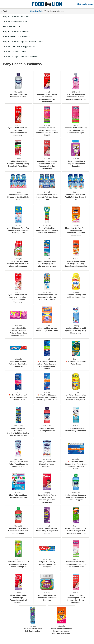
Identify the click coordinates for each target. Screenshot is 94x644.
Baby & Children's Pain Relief (16, 32)
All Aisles (34, 11)
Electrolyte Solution (12, 27)
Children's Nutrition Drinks (15, 52)
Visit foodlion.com (85, 4)
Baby (41, 11)
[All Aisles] (47, 4)
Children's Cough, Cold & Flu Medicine (20, 57)
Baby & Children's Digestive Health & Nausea (23, 42)
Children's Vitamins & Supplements (19, 47)
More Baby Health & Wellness (16, 37)
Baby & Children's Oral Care (16, 17)
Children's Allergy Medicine (15, 22)
